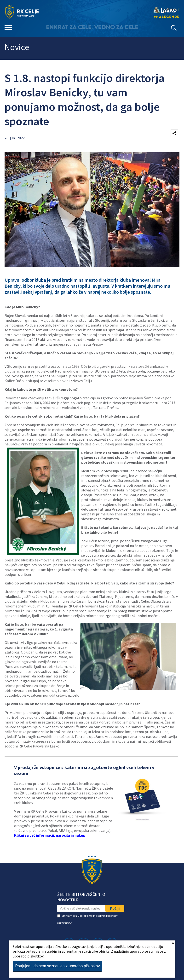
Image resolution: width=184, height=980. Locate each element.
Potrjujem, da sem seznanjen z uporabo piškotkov (57, 966)
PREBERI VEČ (65, 923)
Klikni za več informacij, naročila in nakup (50, 835)
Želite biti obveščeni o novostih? (81, 897)
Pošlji (115, 908)
